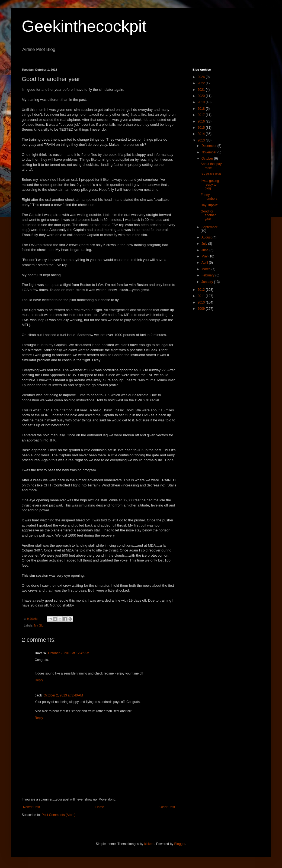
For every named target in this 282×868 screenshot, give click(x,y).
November (209, 152)
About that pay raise (211, 166)
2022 (202, 83)
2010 (202, 302)
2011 (202, 296)
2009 (202, 309)
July (205, 244)
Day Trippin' (209, 205)
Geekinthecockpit (84, 26)
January (208, 282)
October (208, 159)
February (208, 275)
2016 (202, 121)
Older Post (167, 807)
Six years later (211, 174)
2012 (202, 290)
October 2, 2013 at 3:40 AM (63, 695)
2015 (202, 128)
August (207, 237)
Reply (39, 680)
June (205, 250)
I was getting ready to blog (210, 185)
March (206, 269)
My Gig (39, 625)
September (209, 227)
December (209, 146)
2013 (202, 140)
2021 (202, 90)
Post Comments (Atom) (58, 815)
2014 (202, 134)
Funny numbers (209, 197)
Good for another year (208, 215)
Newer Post (31, 807)
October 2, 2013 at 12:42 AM (69, 653)
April (205, 263)
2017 (202, 115)
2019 (202, 102)
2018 (202, 109)
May (205, 256)
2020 (202, 96)
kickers (149, 844)
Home (100, 807)
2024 (202, 77)
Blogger (180, 844)
